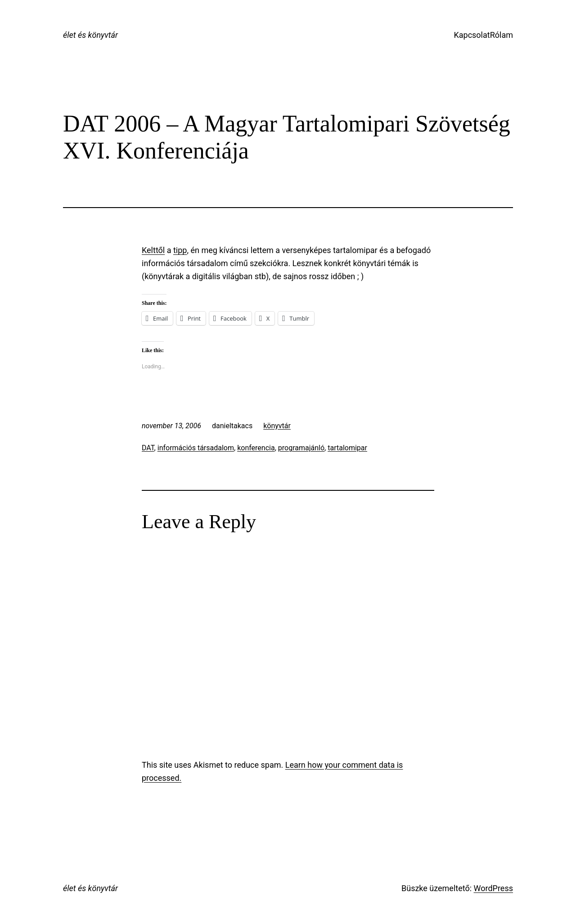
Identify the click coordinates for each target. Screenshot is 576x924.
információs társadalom (196, 448)
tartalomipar (347, 448)
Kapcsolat (472, 35)
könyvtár (277, 426)
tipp (180, 250)
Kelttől (153, 250)
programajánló (301, 448)
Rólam (502, 35)
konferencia (256, 448)
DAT (148, 448)
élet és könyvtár (90, 35)
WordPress (493, 888)
